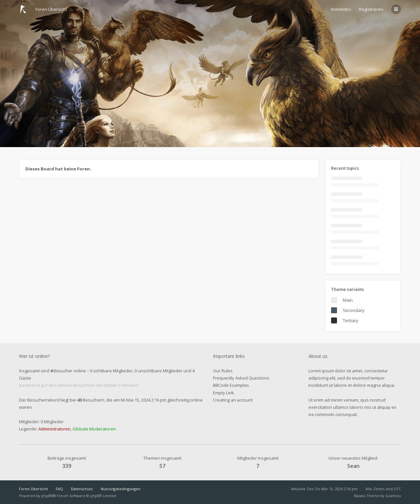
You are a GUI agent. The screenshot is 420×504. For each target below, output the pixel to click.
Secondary (354, 310)
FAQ (59, 489)
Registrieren (371, 9)
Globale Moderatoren (94, 429)
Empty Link (223, 393)
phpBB (47, 496)
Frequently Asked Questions (241, 378)
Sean (353, 466)
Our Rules (223, 371)
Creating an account (233, 400)
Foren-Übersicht (33, 489)
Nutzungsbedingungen (121, 489)
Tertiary (351, 320)
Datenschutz (82, 489)
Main (348, 300)
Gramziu (393, 496)
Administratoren (54, 429)
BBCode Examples (231, 385)
